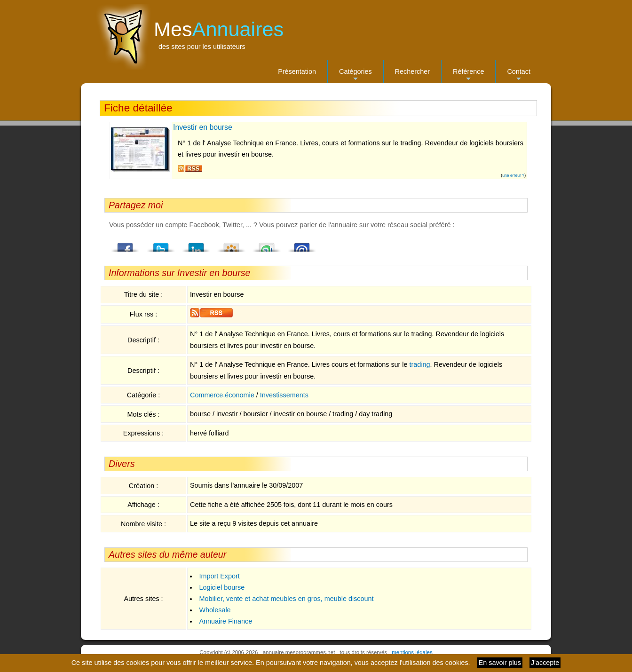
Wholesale (215, 610)
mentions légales (412, 652)
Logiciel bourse (222, 587)
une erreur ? (513, 175)
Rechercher (412, 71)
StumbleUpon (267, 245)
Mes (219, 29)
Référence (468, 75)
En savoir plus (500, 663)
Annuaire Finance (225, 621)
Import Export (219, 576)
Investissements (284, 395)
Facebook (126, 245)
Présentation (297, 71)
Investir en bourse (203, 127)
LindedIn (196, 245)
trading (420, 364)
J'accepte (545, 663)
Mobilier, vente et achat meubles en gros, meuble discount (286, 599)
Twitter (161, 245)
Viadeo (231, 245)
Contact (519, 75)
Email (302, 245)
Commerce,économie (222, 395)
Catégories (355, 75)
